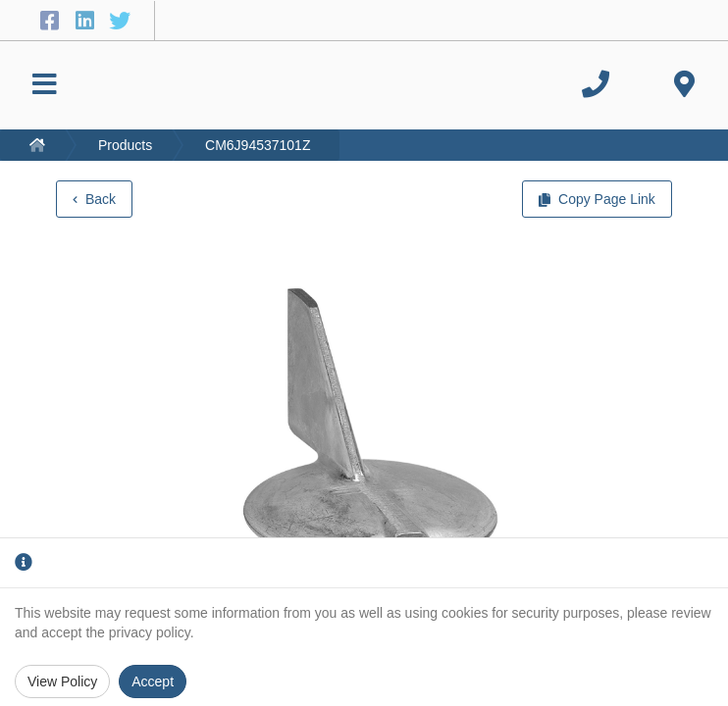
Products (125, 145)
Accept (153, 681)
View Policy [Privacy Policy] (62, 681)
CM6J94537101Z (258, 145)
